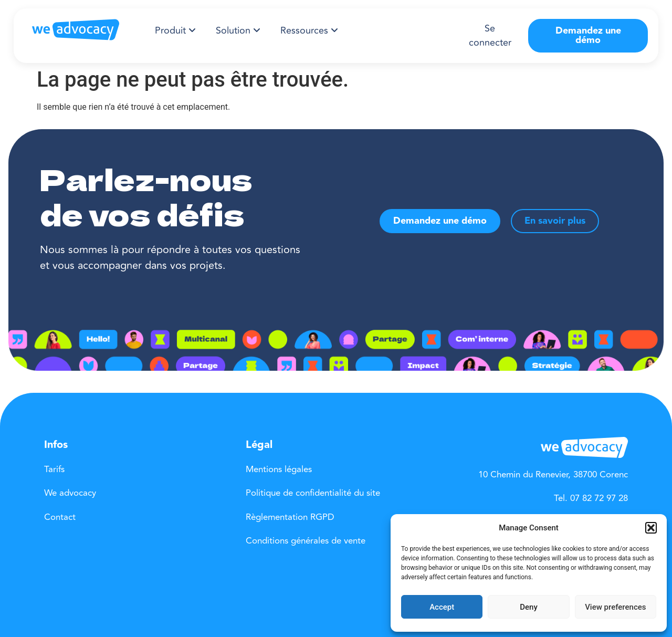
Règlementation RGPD (290, 517)
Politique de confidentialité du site (313, 493)
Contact (60, 517)
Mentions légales (279, 469)
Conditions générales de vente (306, 541)
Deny (529, 607)
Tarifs (54, 469)
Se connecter (490, 35)
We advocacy (70, 493)
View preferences (615, 607)
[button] (651, 528)
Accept (442, 607)
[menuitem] (175, 31)
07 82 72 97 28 (599, 498)
